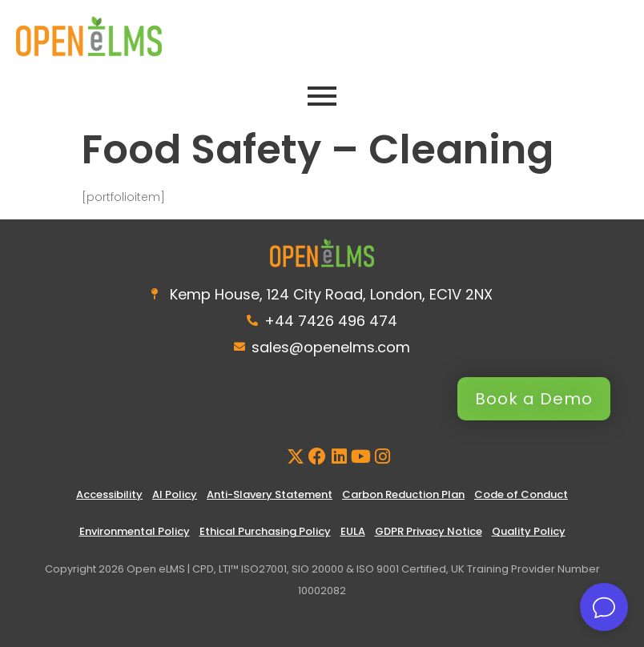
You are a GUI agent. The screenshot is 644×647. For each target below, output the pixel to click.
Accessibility (109, 494)
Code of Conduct (521, 494)
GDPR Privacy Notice (429, 531)
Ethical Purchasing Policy (265, 531)
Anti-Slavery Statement (270, 494)
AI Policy (175, 494)
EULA (353, 531)
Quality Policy (529, 531)
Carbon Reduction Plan (403, 494)
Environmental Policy (135, 531)
